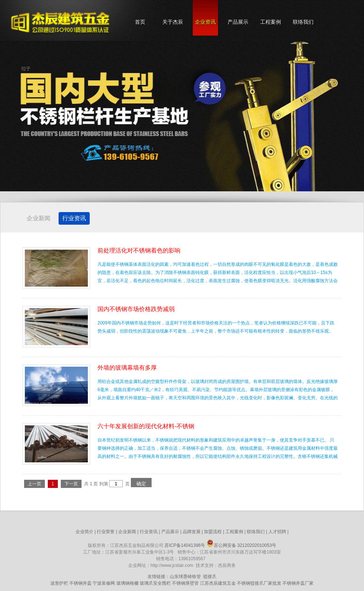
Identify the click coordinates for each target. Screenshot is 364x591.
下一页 (71, 484)
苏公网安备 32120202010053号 (241, 545)
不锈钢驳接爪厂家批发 (259, 583)
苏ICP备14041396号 (185, 545)
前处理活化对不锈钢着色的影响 (139, 250)
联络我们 (303, 22)
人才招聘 (277, 532)
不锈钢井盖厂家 (298, 583)
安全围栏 (162, 583)
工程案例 (271, 22)
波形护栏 (59, 583)
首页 (140, 22)
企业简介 (85, 532)
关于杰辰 (173, 22)
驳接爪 (210, 577)
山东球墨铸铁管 (185, 577)
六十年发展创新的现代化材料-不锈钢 (146, 426)
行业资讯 (74, 218)
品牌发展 (192, 532)
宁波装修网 (104, 583)
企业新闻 (39, 218)
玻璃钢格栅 (128, 583)
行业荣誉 (106, 532)
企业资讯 (205, 22)
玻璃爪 (146, 583)
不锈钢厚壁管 (185, 583)
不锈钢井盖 (80, 583)
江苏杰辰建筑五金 (218, 583)
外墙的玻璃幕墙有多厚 (127, 368)
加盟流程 (213, 532)
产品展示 (238, 22)
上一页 (34, 484)
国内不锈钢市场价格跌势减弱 (136, 309)
